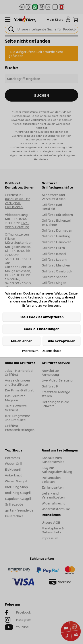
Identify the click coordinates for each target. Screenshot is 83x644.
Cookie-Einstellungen (41, 329)
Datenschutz (51, 351)
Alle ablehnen (21, 341)
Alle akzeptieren (62, 341)
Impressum (30, 351)
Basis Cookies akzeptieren (41, 317)
